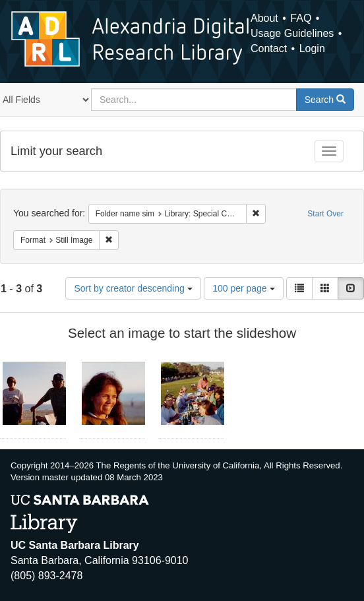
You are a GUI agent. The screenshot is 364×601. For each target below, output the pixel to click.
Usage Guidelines (292, 33)
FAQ (301, 18)
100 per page (243, 288)
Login (312, 48)
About (264, 18)
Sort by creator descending (133, 288)
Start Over (325, 214)
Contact (269, 48)
